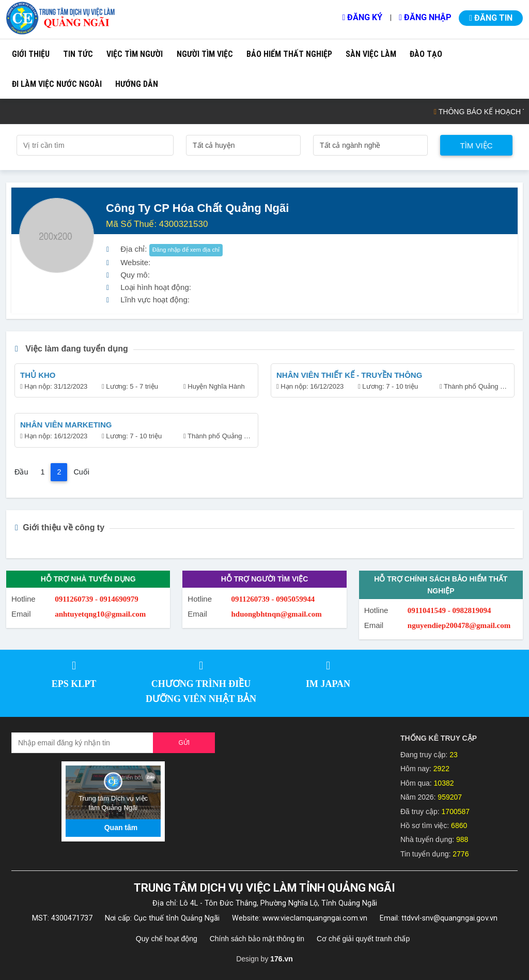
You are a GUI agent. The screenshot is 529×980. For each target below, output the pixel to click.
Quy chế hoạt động (167, 939)
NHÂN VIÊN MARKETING (66, 425)
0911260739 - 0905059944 (273, 599)
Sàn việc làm (371, 54)
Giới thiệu (31, 54)
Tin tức (78, 54)
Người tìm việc (205, 54)
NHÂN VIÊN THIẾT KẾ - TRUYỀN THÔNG (349, 375)
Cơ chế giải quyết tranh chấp (363, 939)
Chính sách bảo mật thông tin (257, 939)
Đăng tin (491, 18)
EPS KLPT (74, 684)
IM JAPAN (328, 684)
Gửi (184, 743)
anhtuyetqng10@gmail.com (100, 614)
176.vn (282, 959)
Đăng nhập (425, 17)
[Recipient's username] (82, 743)
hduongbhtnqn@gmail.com (277, 614)
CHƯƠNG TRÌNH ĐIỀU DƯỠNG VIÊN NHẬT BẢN (201, 691)
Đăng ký (362, 17)
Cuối (81, 472)
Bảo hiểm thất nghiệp (289, 54)
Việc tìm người (135, 54)
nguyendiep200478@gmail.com (459, 625)
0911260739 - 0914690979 (97, 599)
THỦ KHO (38, 375)
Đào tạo (426, 54)
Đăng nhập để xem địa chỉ (186, 250)
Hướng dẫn (137, 84)
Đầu (21, 472)
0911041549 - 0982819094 (449, 610)
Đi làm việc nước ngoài (57, 84)
